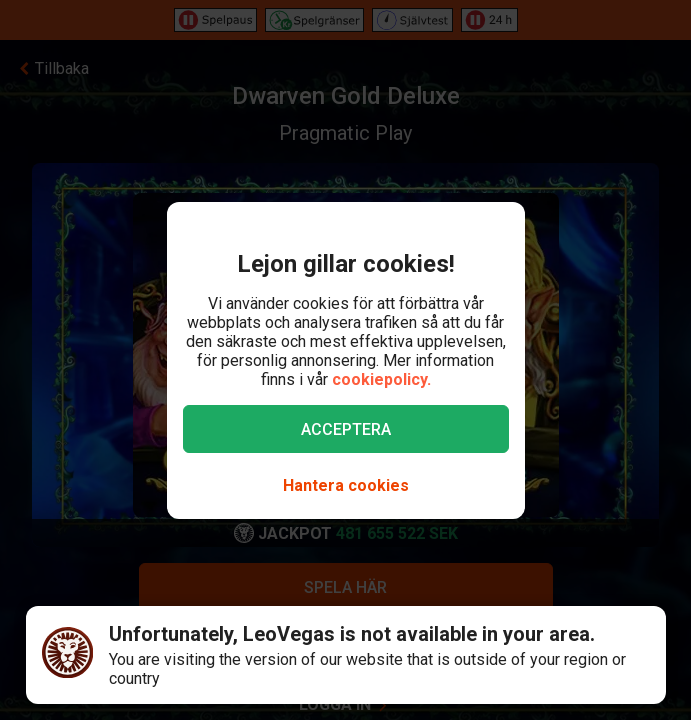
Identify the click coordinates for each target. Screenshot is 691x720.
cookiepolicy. (381, 379)
